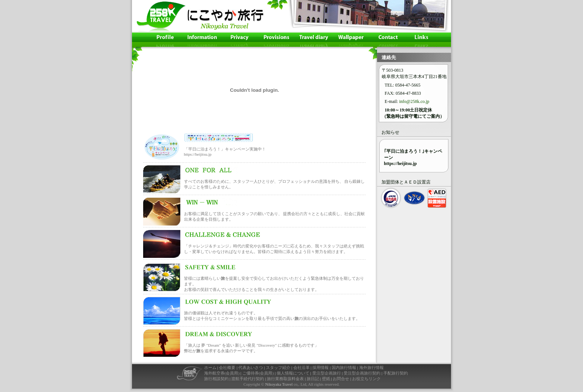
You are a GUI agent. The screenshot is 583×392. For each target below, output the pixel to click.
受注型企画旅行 (327, 373)
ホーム (210, 367)
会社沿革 (302, 367)
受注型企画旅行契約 (362, 373)
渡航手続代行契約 (248, 379)
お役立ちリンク (366, 379)
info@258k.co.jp (414, 101)
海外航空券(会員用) (222, 373)
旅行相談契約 (216, 379)
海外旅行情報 (371, 367)
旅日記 (313, 379)
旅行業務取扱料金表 (285, 379)
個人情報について (293, 373)
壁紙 (326, 379)
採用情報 (321, 367)
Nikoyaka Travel (279, 384)
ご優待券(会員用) (258, 373)
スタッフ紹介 (278, 367)
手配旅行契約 (396, 373)
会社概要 (227, 367)
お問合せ (341, 379)
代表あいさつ (251, 367)
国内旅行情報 (344, 367)
